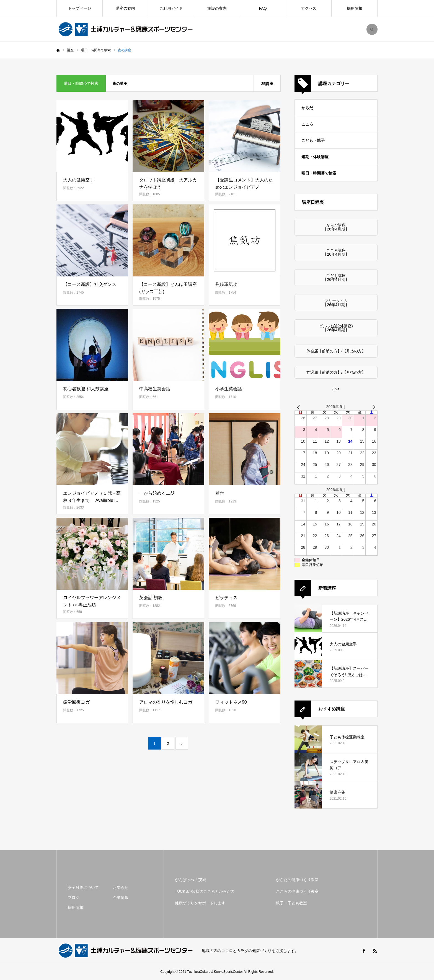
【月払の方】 (354, 351)
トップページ (79, 8)
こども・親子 (313, 140)
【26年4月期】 (336, 229)
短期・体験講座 (315, 157)
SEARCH (372, 29)
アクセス (309, 8)
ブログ (74, 897)
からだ (307, 108)
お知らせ (121, 887)
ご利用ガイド (171, 8)
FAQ (263, 8)
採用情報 (355, 8)
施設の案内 (217, 8)
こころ (307, 124)
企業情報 (121, 897)
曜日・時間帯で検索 (319, 173)
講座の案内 (125, 8)
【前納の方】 (330, 351)
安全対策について (83, 887)
